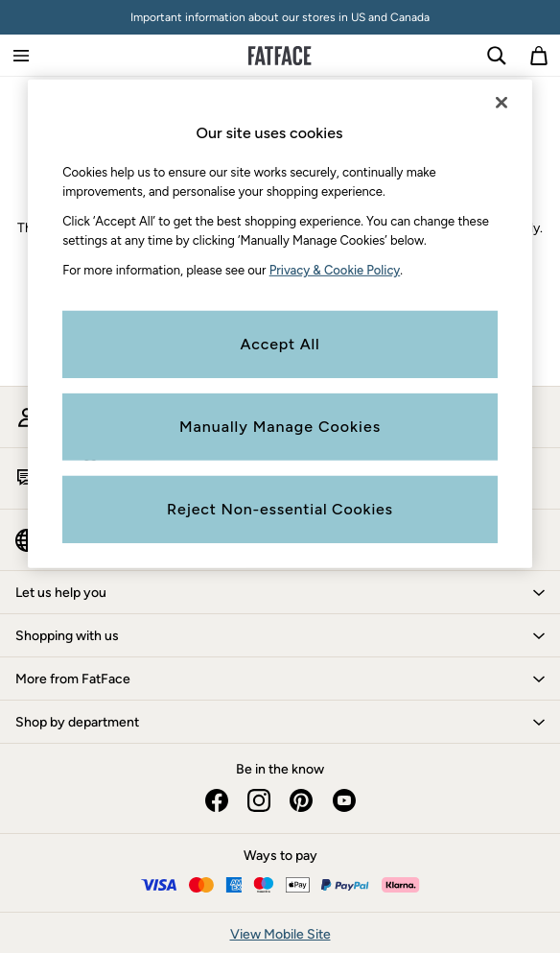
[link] (497, 56)
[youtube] (343, 800)
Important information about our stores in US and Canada (280, 17)
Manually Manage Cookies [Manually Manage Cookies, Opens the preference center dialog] (280, 426)
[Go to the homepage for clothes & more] (280, 56)
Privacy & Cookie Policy (335, 270)
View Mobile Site (280, 934)
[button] (280, 592)
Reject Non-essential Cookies (280, 508)
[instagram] (259, 800)
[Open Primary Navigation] (21, 56)
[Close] (502, 103)
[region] (280, 324)
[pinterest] (301, 800)
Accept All (280, 343)
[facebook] (217, 800)
